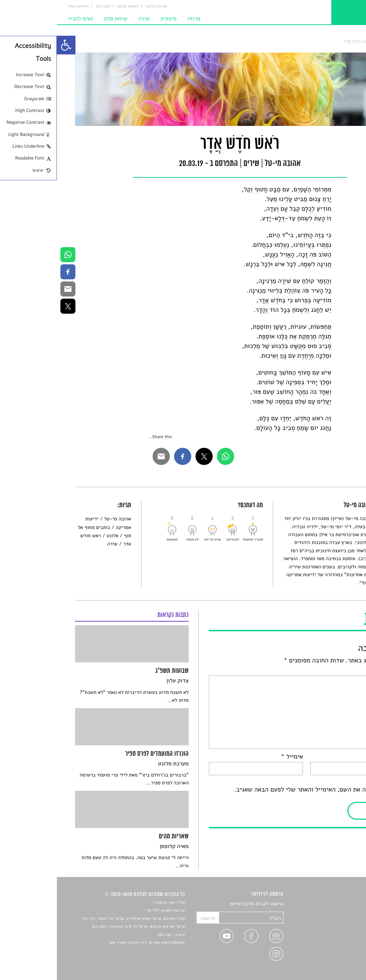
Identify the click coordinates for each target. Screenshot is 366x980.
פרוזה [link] (137, 19)
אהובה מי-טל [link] (61, 519)
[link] (9, 45)
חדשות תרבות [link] (334, 921)
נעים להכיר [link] (23, 19)
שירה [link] (87, 19)
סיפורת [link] (112, 19)
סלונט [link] (342, 41)
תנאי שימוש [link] (336, 963)
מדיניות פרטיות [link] (332, 954)
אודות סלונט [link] (100, 6)
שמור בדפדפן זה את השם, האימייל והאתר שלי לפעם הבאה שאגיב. (263, 790)
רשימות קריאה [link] (333, 929)
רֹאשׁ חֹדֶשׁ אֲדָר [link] (301, 41)
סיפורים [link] (340, 904)
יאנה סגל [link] (108, 935)
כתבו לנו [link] (46, 6)
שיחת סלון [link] (59, 19)
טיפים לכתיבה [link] (334, 946)
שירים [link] (326, 41)
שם (341, 757)
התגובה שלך (329, 670)
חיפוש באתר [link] (21, 6)
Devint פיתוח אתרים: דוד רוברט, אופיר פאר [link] (90, 943)
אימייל (235, 757)
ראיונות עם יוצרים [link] (330, 938)
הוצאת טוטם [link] (71, 6)
